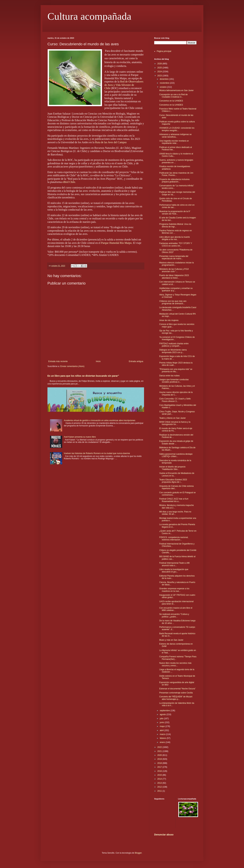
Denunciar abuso (164, 835)
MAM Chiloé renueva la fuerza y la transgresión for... (175, 423)
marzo (163, 734)
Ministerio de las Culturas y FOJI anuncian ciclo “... (174, 270)
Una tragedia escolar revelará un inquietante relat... (174, 142)
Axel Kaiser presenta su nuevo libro (80, 437)
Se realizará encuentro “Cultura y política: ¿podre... (174, 615)
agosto (163, 714)
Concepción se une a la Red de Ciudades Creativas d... (173, 96)
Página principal (164, 51)
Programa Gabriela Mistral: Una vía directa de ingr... (175, 225)
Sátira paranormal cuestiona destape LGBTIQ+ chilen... (176, 455)
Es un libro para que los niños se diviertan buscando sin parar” (83, 376)
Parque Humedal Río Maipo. (117, 243)
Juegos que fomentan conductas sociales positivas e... (174, 381)
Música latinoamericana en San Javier (176, 90)
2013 (160, 783)
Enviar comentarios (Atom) (72, 366)
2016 (160, 771)
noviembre (165, 83)
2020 (160, 755)
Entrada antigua (136, 361)
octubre (163, 87)
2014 (160, 779)
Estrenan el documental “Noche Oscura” (177, 689)
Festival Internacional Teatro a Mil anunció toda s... (174, 564)
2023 (160, 76)
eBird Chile (69, 182)
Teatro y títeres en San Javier (172, 418)
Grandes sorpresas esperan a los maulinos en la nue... (174, 590)
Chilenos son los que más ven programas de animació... (173, 302)
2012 (160, 787)
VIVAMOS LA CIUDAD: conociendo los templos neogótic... (177, 129)
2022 (160, 747)
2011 (160, 791)
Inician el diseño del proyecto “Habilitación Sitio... (172, 468)
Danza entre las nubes (169, 376)
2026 (160, 64)
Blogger (138, 853)
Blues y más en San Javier (171, 640)
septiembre (165, 711)
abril (162, 730)
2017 (160, 767)
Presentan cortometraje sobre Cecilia (176, 693)
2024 (160, 72)
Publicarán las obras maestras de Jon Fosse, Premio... (176, 174)
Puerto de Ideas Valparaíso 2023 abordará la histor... (174, 277)
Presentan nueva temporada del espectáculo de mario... (174, 257)
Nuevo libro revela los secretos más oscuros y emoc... (175, 664)
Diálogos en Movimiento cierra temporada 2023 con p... (173, 351)
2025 (160, 68)
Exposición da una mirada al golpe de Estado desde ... (176, 442)
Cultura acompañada (89, 16)
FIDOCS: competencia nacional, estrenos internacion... (174, 539)
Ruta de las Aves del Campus (111, 142)
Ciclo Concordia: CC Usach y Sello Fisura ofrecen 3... (175, 400)
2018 (160, 763)
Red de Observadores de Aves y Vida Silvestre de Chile (124, 85)
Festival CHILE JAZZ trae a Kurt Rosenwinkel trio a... (174, 500)
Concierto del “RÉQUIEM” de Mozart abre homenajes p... (176, 698)
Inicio (98, 361)
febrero (163, 738)
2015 (160, 775)
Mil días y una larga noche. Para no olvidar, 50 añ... (175, 513)
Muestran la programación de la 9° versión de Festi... (175, 213)
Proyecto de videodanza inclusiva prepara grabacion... (174, 181)
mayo (163, 726)
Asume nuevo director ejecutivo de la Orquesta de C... (176, 393)
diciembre (164, 79)
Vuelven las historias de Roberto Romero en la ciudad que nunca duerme (97, 453)
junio (162, 722)
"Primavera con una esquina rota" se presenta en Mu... (176, 370)
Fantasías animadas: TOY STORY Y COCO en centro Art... (176, 244)
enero (163, 742)
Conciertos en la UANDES (171, 101)
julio (162, 719)
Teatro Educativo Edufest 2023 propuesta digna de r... (173, 481)
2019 (160, 759)
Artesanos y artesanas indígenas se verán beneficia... (175, 136)
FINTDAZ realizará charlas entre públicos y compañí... (174, 345)
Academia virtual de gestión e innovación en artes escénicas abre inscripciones (100, 420)
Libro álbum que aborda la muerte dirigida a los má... (175, 238)
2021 (160, 751)
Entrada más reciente (58, 361)
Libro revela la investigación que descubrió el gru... (174, 571)
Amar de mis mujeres (169, 320)
